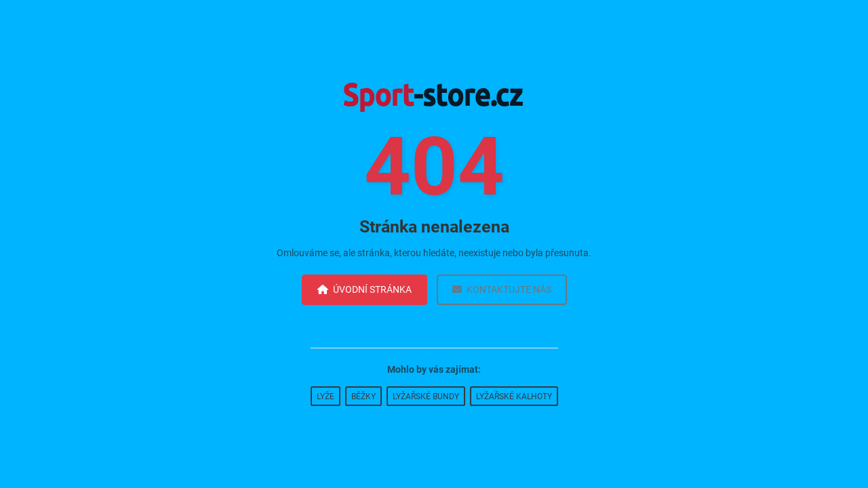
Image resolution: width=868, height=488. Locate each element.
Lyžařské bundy (426, 396)
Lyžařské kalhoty (514, 396)
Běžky (363, 396)
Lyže (325, 396)
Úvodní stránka (364, 289)
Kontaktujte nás (502, 289)
